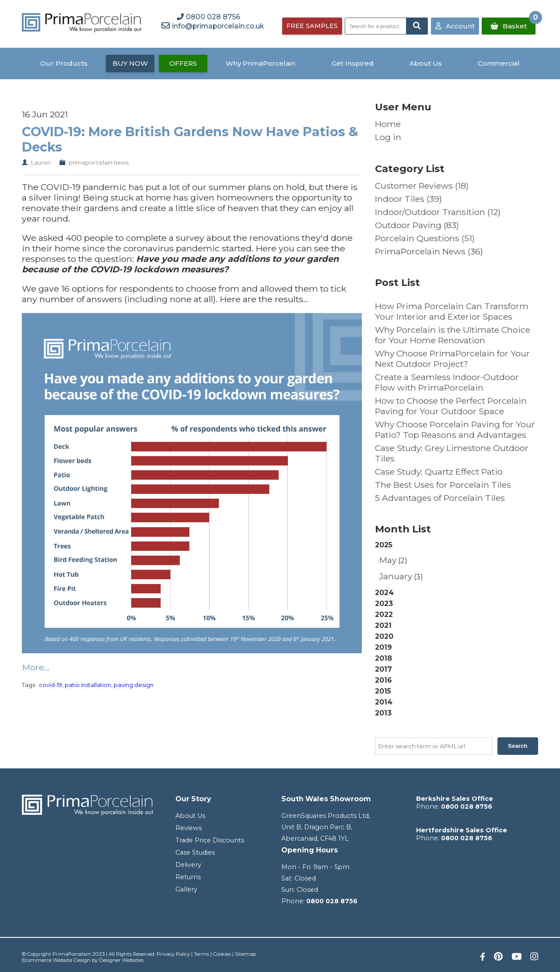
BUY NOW (130, 63)
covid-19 (51, 685)
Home (388, 124)
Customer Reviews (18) (422, 186)
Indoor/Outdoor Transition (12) (438, 212)
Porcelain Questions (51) (425, 238)
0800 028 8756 (332, 901)
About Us (426, 63)
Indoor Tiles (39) (408, 199)
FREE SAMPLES (312, 26)
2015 (383, 691)
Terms (201, 954)
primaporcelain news (99, 162)
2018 (383, 658)
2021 (383, 625)
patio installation (88, 685)
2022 (384, 615)
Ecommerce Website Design (56, 960)
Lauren (41, 162)
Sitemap (245, 954)
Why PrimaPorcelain (261, 63)
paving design (134, 685)
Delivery (188, 865)
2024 (384, 593)
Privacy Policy (173, 954)
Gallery (186, 889)
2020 (384, 636)
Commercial (499, 63)
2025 (457, 562)
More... (36, 667)
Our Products (64, 63)
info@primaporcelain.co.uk (218, 26)
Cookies (222, 954)
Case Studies (195, 852)
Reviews (189, 828)
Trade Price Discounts (210, 840)
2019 (383, 647)
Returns (188, 877)
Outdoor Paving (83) (417, 225)
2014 (384, 702)
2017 (383, 669)
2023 (384, 604)
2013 (383, 713)
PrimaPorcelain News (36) (429, 251)
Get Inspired (353, 63)
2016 (383, 680)
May (388, 560)
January (396, 576)
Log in (388, 137)
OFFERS (183, 63)
